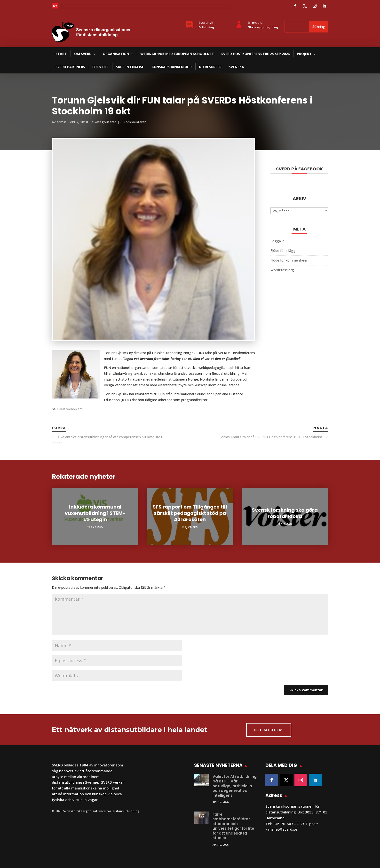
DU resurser (210, 67)
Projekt (304, 54)
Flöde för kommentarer (289, 260)
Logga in (277, 241)
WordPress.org (282, 270)
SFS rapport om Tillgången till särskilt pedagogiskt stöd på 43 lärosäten (190, 513)
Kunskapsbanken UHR (172, 67)
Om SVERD (83, 54)
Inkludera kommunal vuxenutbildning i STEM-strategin (95, 513)
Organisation (116, 54)
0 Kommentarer (133, 122)
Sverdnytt (206, 23)
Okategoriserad (104, 122)
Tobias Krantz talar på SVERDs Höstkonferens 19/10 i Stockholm (271, 437)
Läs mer (71, 7)
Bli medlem (257, 23)
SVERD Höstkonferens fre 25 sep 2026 (255, 54)
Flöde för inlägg (283, 251)
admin (61, 122)
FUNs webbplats (70, 409)
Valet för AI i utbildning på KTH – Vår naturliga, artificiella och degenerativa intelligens (235, 786)
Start (61, 54)
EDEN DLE (100, 67)
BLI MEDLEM (269, 730)
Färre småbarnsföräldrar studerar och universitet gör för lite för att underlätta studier (233, 826)
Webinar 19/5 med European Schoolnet (177, 54)
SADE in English (130, 67)
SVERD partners (70, 67)
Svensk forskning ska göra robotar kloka (285, 513)
